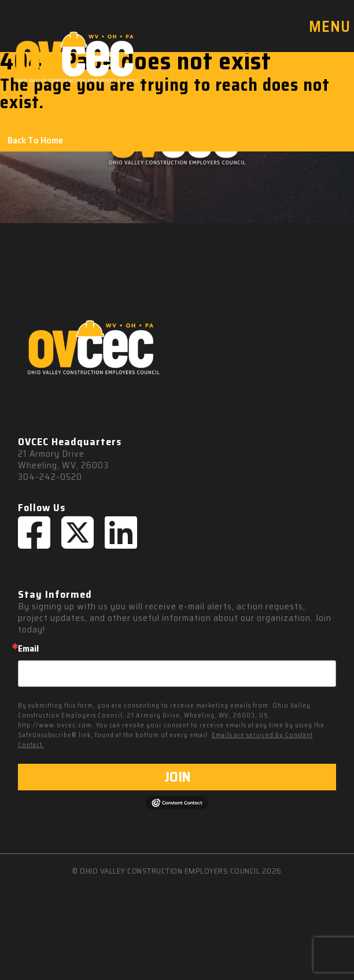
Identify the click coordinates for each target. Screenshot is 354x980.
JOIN (177, 777)
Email (28, 649)
